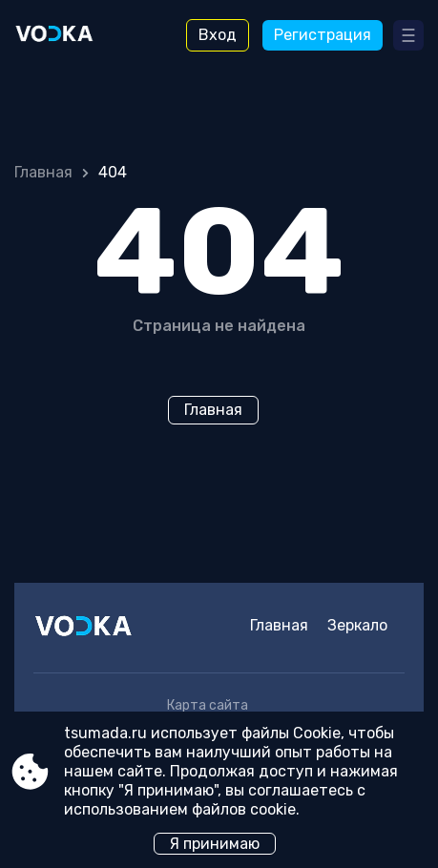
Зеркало (357, 625)
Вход (218, 35)
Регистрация (323, 35)
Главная (43, 172)
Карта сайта (208, 705)
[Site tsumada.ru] (67, 35)
